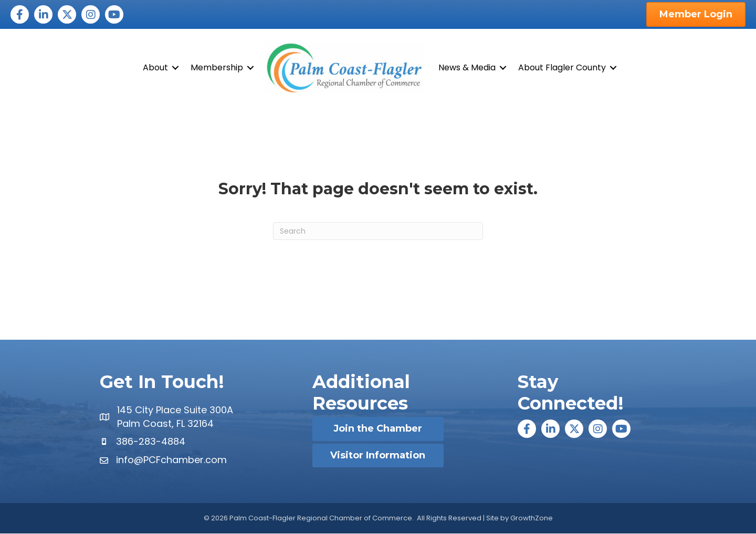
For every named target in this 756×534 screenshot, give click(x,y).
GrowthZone (532, 518)
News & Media (467, 67)
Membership (217, 67)
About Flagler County (562, 67)
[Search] (378, 232)
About (155, 67)
